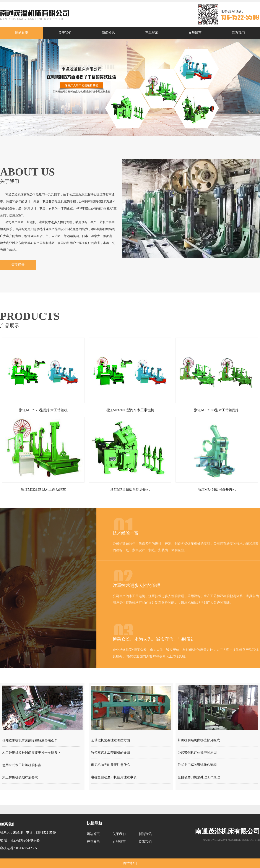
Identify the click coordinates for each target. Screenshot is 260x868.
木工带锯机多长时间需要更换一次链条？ (31, 753)
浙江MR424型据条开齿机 (217, 490)
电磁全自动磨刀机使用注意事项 (114, 777)
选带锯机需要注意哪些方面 (110, 740)
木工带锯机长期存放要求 (20, 777)
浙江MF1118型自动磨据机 (130, 490)
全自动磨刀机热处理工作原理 (199, 777)
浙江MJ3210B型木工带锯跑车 (217, 410)
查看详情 (18, 265)
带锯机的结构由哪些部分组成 (199, 740)
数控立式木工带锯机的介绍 (110, 753)
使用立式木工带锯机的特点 (22, 765)
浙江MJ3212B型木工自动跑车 (43, 490)
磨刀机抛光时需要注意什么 (110, 765)
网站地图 (129, 863)
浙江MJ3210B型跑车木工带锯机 (130, 410)
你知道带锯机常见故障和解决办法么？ (30, 740)
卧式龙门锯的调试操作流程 (197, 765)
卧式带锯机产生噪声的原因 (197, 753)
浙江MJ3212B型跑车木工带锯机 (43, 410)
